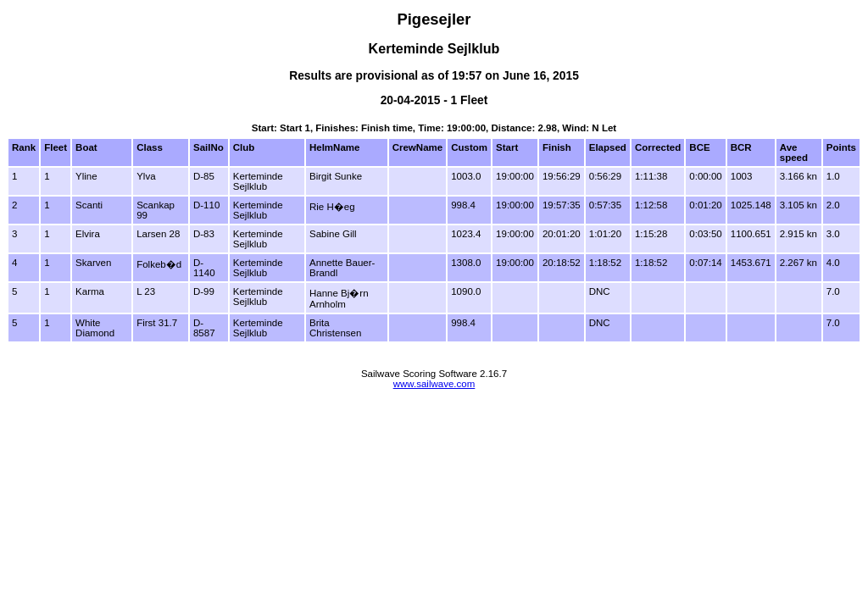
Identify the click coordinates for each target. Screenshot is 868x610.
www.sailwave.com (434, 384)
